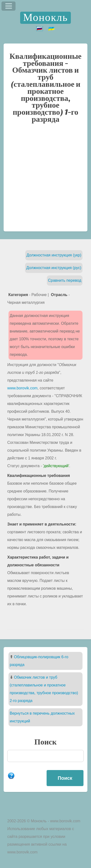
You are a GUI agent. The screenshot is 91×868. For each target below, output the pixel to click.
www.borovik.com (22, 388)
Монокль (45, 18)
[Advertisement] (45, 180)
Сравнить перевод (65, 280)
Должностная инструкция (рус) (54, 268)
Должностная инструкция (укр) (54, 255)
